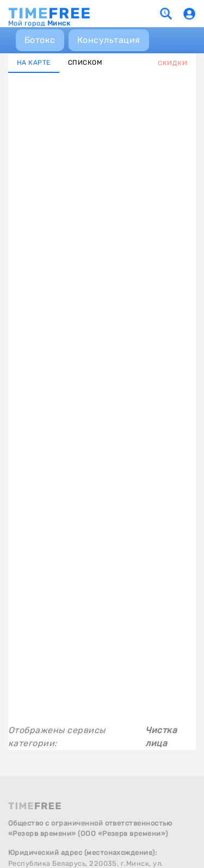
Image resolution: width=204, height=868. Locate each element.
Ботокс (40, 40)
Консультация (109, 40)
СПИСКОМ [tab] (85, 63)
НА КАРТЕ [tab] (34, 63)
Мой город (39, 23)
